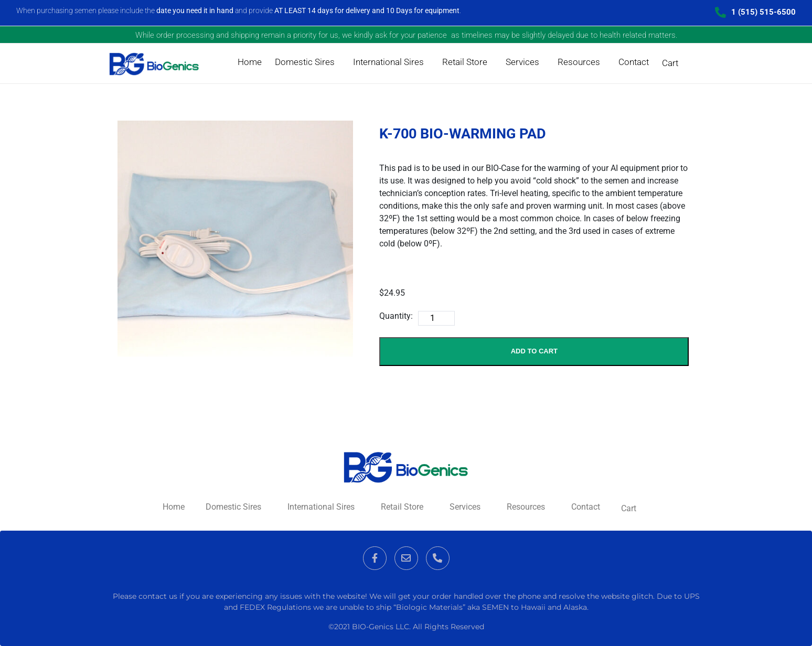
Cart (670, 63)
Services (522, 62)
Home (250, 62)
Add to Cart (534, 351)
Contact (634, 62)
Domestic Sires (305, 62)
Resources (579, 62)
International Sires (388, 62)
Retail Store (465, 62)
